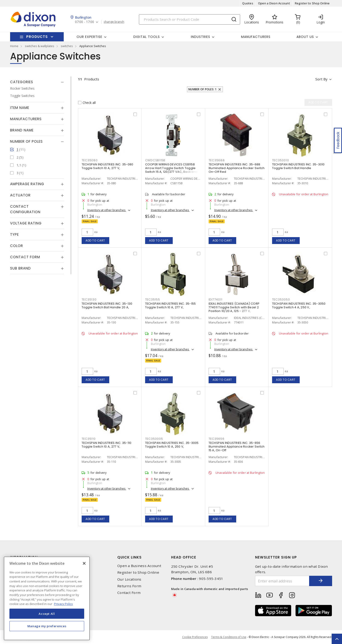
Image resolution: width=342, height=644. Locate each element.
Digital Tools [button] (147, 37)
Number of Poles (26, 141)
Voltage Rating (26, 223)
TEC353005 (154, 439)
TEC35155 (153, 299)
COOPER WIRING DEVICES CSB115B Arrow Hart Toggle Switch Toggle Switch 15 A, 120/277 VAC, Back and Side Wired (171, 170)
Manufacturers (256, 37)
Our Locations (129, 579)
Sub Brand (20, 268)
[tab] (37, 82)
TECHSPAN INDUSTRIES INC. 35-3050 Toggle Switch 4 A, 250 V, (299, 305)
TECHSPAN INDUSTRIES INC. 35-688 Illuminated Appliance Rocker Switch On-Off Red (237, 168)
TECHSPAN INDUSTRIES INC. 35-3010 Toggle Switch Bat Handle (298, 166)
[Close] (84, 563)
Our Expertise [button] (89, 37)
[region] (47, 598)
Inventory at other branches (107, 210)
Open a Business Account (139, 566)
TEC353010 (281, 160)
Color (17, 246)
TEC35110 (89, 439)
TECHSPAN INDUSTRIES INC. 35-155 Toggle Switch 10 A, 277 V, (171, 305)
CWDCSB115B (155, 160)
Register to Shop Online (312, 3)
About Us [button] (305, 37)
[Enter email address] (282, 581)
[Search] (190, 19)
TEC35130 (89, 299)
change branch (114, 22)
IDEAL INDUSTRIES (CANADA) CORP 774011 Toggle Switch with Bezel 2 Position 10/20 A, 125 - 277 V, (234, 307)
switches (67, 46)
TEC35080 (90, 160)
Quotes (248, 3)
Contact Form (25, 257)
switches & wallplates (40, 46)
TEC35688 (217, 160)
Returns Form (129, 586)
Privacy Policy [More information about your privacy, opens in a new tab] (63, 604)
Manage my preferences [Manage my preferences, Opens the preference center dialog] (47, 626)
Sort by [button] (321, 79)
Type (14, 234)
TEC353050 (281, 299)
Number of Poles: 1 (203, 89)
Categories (22, 82)
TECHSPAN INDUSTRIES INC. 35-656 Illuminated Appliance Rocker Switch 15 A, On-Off (237, 447)
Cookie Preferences (195, 637)
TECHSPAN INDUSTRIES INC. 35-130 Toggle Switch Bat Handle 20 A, (107, 305)
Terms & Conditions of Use (229, 637)
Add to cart (95, 240)
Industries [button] (201, 37)
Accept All (47, 614)
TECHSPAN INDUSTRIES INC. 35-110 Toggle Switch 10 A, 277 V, (107, 445)
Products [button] (37, 37)
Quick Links (129, 557)
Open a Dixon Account (274, 3)
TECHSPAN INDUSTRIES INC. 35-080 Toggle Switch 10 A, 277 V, (108, 166)
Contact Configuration (25, 209)
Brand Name (22, 130)
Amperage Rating (27, 184)
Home (14, 46)
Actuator (20, 195)
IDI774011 (216, 299)
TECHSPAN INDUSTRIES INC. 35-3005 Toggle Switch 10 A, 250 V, (172, 445)
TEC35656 (217, 439)
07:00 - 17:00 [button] (85, 22)
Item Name (20, 108)
